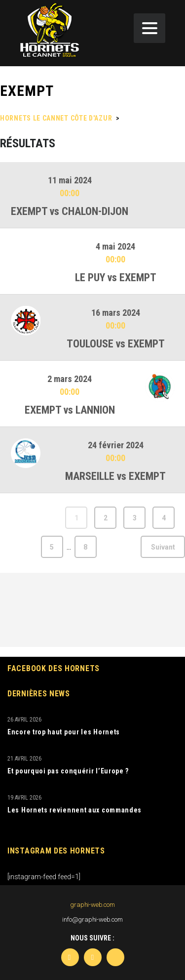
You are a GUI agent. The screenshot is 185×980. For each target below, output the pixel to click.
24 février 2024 (116, 445)
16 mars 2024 (116, 313)
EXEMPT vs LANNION (70, 410)
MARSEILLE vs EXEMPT (115, 476)
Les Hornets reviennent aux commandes (74, 810)
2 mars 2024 (70, 379)
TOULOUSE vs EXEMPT (116, 344)
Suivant (163, 547)
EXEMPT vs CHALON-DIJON (70, 211)
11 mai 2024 (70, 180)
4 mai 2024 (115, 246)
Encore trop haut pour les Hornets (64, 732)
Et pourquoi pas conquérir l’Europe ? (68, 771)
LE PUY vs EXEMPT (116, 277)
